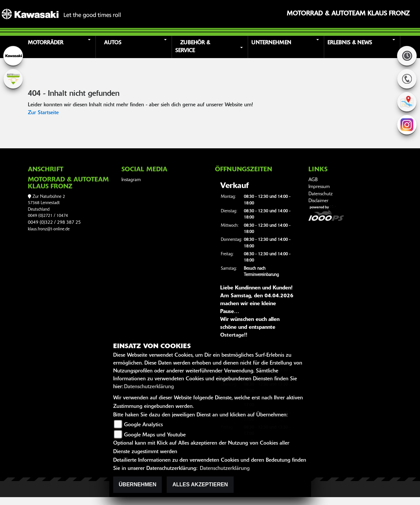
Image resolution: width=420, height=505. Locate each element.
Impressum (319, 187)
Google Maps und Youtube (155, 435)
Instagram (131, 180)
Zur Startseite (43, 113)
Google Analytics (143, 425)
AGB (313, 180)
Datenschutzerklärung (149, 387)
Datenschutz (321, 194)
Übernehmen (138, 484)
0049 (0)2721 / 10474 (48, 216)
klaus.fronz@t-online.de (49, 229)
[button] (59, 47)
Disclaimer (318, 201)
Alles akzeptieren (200, 484)
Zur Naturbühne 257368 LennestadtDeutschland (46, 203)
